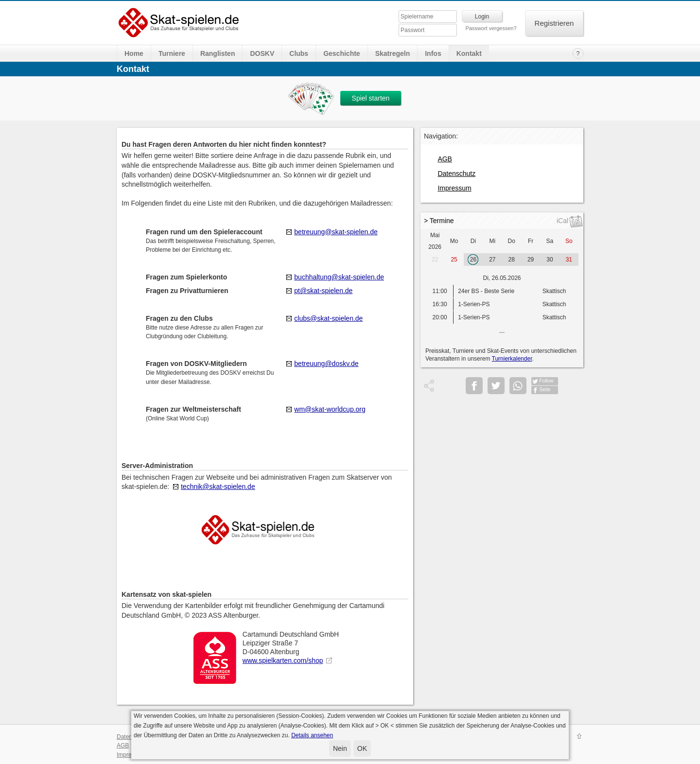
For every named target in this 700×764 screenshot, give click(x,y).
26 (473, 260)
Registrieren (554, 23)
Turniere (172, 53)
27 (492, 260)
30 (550, 260)
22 (435, 260)
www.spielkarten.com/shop (283, 660)
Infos (433, 53)
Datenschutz (456, 174)
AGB (445, 159)
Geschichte (341, 53)
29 (531, 260)
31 (569, 260)
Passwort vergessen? (491, 28)
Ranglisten (218, 53)
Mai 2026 (435, 241)
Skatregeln (393, 53)
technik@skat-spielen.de (218, 486)
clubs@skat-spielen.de (328, 318)
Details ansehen (312, 735)
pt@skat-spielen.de (323, 291)
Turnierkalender (512, 359)
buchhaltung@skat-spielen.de (339, 277)
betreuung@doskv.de (326, 364)
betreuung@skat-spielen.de (336, 232)
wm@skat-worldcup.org (330, 409)
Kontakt (469, 53)
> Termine (439, 221)
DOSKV (262, 53)
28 (512, 260)
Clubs (299, 53)
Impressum (454, 188)
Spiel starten (371, 98)
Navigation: (441, 136)
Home (134, 53)
